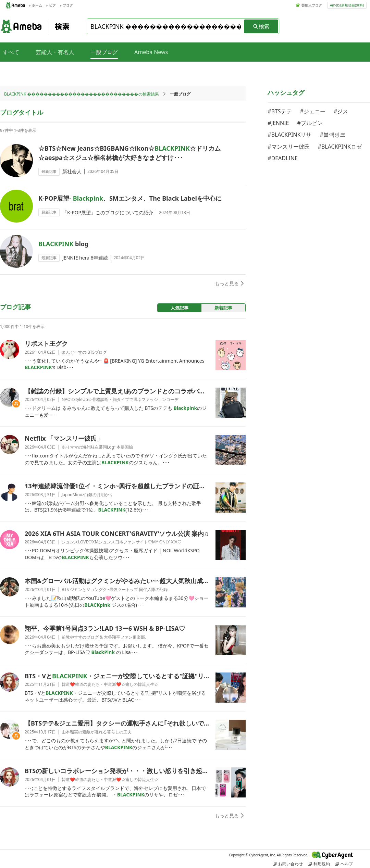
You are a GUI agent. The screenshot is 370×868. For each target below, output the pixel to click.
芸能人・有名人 (55, 52)
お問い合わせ (288, 864)
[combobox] (166, 26)
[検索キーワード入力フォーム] (166, 26)
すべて (11, 52)
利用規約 (319, 864)
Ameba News (151, 52)
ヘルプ (344, 864)
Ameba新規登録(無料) (347, 5)
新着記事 (223, 308)
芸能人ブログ (312, 5)
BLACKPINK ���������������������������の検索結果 (82, 94)
